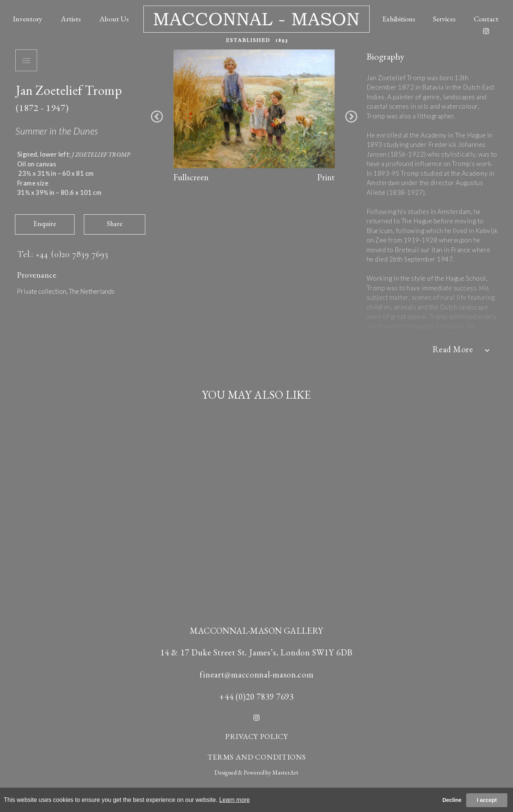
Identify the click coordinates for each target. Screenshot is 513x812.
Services (444, 19)
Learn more (234, 800)
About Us (114, 19)
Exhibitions (399, 19)
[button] (157, 117)
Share (115, 224)
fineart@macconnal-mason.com (257, 674)
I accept (487, 800)
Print (326, 177)
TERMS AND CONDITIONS (257, 757)
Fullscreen (191, 177)
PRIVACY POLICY (256, 736)
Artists (71, 19)
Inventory (28, 19)
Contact (486, 19)
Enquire (45, 224)
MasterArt (285, 772)
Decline (452, 800)
